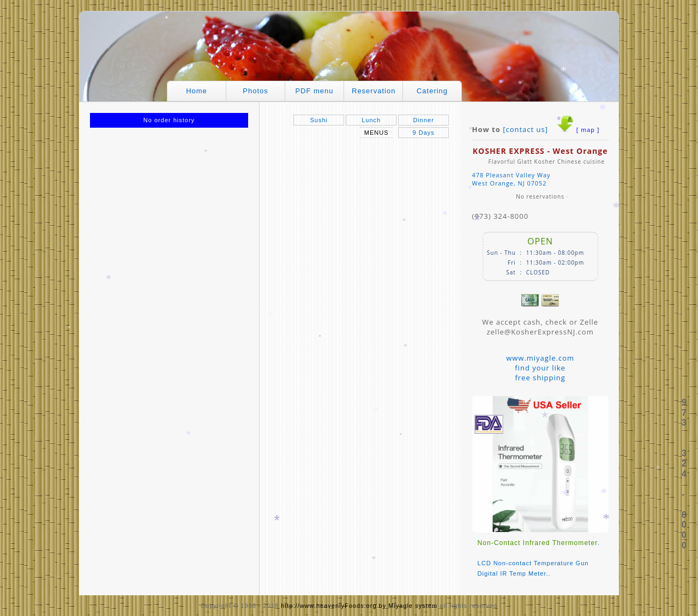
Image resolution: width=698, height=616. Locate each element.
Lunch (371, 120)
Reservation (374, 91)
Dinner (423, 120)
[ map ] (588, 130)
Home (197, 91)
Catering (432, 91)
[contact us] (525, 129)
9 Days (424, 133)
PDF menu (314, 91)
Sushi (319, 120)
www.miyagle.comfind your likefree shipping (540, 368)
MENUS (377, 133)
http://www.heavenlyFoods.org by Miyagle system (359, 606)
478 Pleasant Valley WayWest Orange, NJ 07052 (512, 179)
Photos (255, 91)
